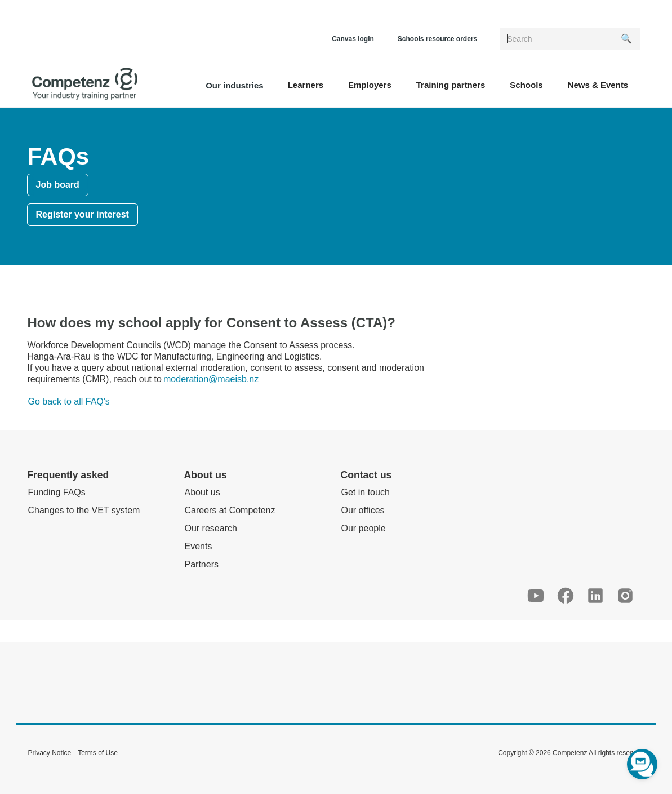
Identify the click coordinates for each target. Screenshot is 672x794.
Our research (211, 528)
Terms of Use (98, 753)
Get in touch (366, 492)
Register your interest (83, 214)
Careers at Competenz (230, 510)
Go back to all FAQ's (69, 402)
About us (203, 492)
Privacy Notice (50, 753)
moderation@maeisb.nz (211, 379)
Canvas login (353, 39)
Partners (202, 564)
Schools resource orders (437, 39)
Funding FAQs (57, 492)
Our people (364, 528)
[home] (85, 84)
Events (199, 546)
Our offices (363, 510)
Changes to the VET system (84, 510)
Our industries (235, 85)
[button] (306, 84)
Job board (58, 185)
